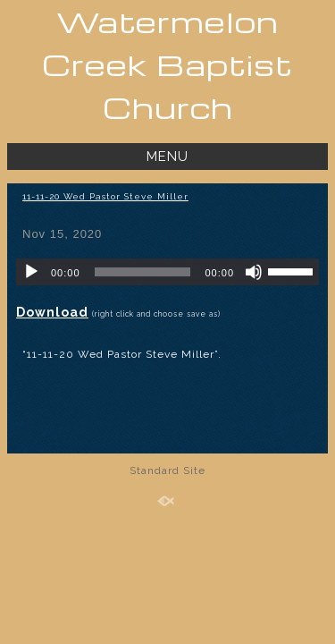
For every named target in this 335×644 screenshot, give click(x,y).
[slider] (143, 272)
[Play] (31, 272)
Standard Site (167, 470)
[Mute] (254, 272)
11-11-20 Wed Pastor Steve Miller (105, 196)
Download (52, 312)
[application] (167, 272)
